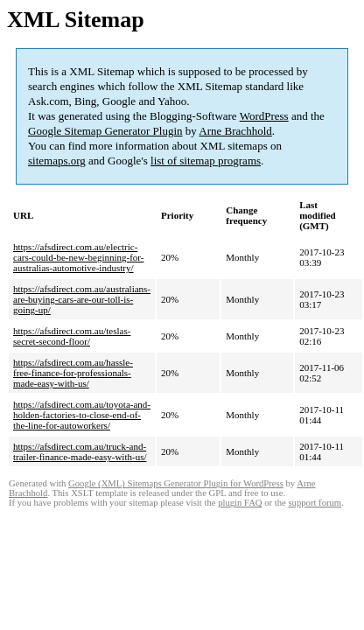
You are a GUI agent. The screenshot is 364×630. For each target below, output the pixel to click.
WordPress (264, 116)
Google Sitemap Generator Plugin (105, 131)
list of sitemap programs (206, 161)
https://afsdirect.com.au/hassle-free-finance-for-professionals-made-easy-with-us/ (73, 373)
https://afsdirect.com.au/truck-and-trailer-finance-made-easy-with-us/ (80, 451)
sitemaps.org (57, 161)
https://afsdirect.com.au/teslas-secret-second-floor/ (72, 336)
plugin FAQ (240, 503)
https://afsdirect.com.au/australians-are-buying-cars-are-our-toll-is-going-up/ (82, 299)
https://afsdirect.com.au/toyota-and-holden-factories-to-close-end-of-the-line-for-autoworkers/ (82, 415)
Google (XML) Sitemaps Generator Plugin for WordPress (176, 483)
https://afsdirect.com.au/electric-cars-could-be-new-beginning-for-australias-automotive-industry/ (78, 257)
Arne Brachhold (235, 131)
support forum (315, 503)
